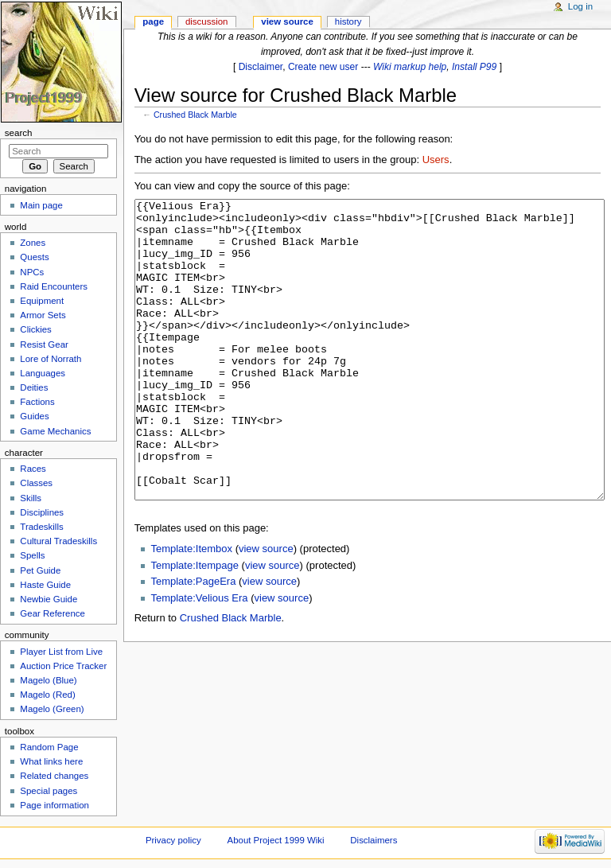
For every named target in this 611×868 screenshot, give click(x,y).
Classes (36, 483)
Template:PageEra (193, 641)
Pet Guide (40, 570)
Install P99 (474, 67)
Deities (34, 387)
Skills (31, 498)
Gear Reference (53, 613)
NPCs (32, 272)
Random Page (49, 747)
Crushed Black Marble (195, 115)
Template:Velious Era (199, 658)
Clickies (35, 329)
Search (19, 133)
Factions (37, 402)
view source (266, 608)
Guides (34, 416)
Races (33, 469)
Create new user (323, 67)
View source (287, 21)
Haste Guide (45, 585)
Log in (580, 6)
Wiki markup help (410, 67)
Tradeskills (41, 527)
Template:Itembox (191, 608)
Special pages (49, 791)
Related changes (54, 776)
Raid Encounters (54, 286)
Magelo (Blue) (48, 680)
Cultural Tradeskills (58, 541)
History (348, 21)
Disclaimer (261, 67)
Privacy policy (173, 840)
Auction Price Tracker (63, 666)
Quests (34, 257)
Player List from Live (61, 652)
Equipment (42, 301)
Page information (54, 805)
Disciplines (42, 512)
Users (436, 160)
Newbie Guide (49, 599)
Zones (33, 243)
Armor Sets (43, 315)
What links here (51, 761)
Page (153, 21)
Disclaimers (374, 840)
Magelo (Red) (47, 695)
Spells (32, 555)
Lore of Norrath (51, 359)
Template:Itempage (195, 625)
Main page (41, 205)
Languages (43, 373)
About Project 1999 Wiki (276, 840)
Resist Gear (44, 344)
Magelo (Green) (52, 709)
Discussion (206, 21)
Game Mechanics (55, 431)
